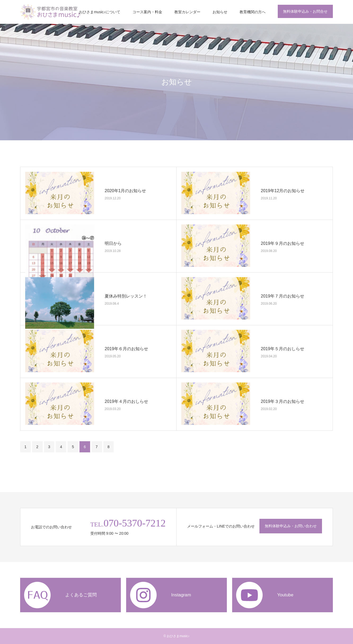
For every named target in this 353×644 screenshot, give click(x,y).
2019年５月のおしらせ (283, 348)
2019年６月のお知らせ (126, 348)
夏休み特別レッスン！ (126, 296)
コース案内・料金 (147, 12)
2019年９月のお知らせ (283, 243)
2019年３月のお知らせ (283, 401)
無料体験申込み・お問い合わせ (291, 526)
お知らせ (220, 12)
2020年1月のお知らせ (125, 190)
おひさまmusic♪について (100, 12)
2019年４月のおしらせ (126, 401)
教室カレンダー (187, 12)
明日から (113, 243)
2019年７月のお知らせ (283, 296)
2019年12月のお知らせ (283, 190)
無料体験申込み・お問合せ (305, 11)
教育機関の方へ (253, 12)
